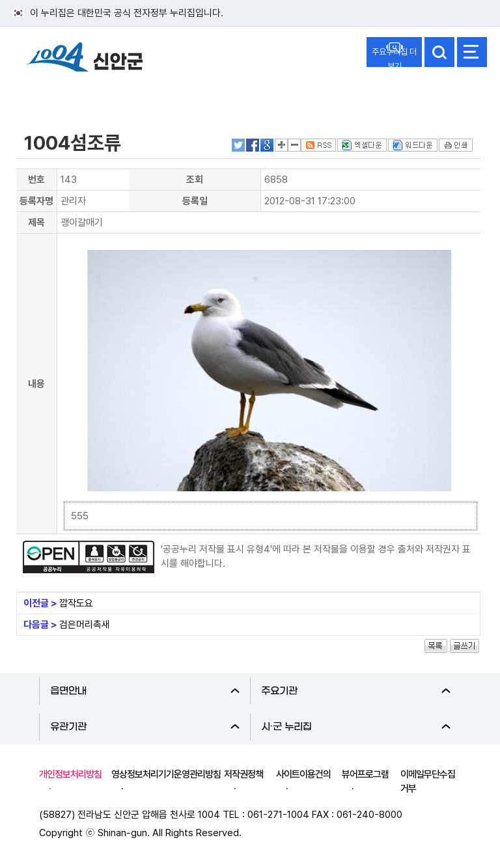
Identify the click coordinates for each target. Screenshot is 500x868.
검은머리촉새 (85, 625)
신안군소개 (50, 93)
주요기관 (356, 691)
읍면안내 (145, 691)
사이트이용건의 (303, 774)
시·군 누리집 (356, 727)
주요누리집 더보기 (394, 57)
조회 (195, 180)
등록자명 (36, 201)
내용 (36, 384)
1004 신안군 (85, 59)
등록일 (195, 201)
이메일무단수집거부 (428, 781)
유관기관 (145, 727)
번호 (36, 180)
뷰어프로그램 (365, 774)
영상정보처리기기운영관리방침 (166, 774)
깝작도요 (76, 603)
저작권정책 (243, 774)
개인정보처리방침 (70, 774)
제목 (36, 223)
